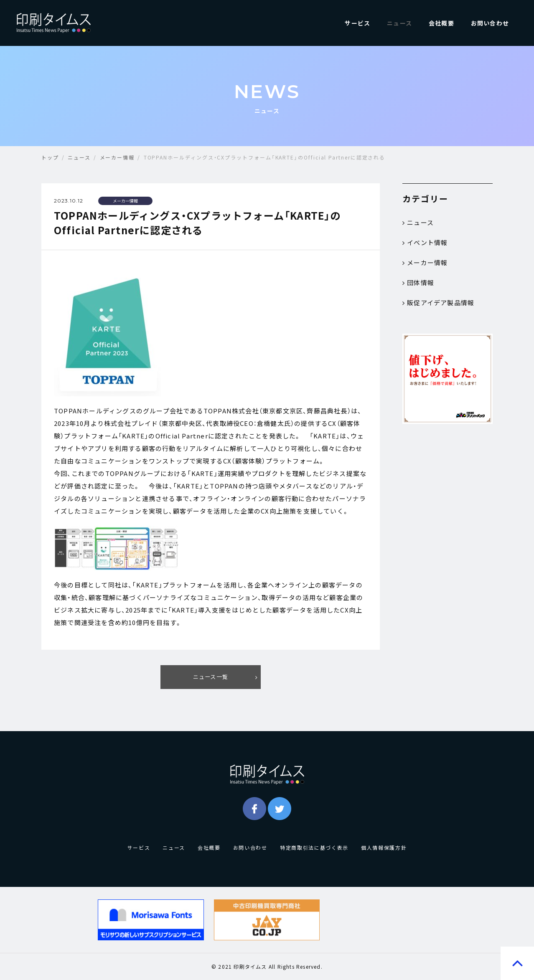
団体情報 (418, 283)
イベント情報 (425, 243)
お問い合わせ (490, 23)
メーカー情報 (425, 263)
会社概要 (441, 23)
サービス (357, 23)
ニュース (399, 23)
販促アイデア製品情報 (438, 303)
